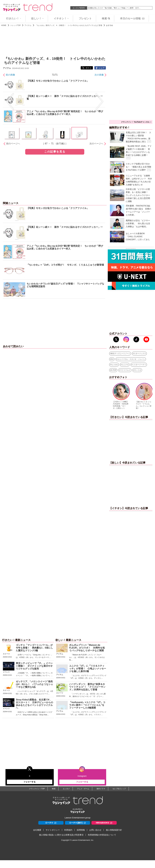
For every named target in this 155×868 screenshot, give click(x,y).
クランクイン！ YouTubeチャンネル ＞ (136, 122)
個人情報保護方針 (114, 830)
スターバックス (140, 354)
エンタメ (66, 789)
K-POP (114, 370)
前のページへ (13, 144)
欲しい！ (37, 18)
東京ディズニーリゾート (121, 354)
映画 (54, 789)
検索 (106, 18)
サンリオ (138, 370)
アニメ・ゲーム (83, 789)
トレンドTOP (15, 25)
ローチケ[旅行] (77, 823)
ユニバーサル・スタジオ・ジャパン (131, 359)
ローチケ (51, 823)
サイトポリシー (53, 830)
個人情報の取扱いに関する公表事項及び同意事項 (61, 835)
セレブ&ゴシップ (119, 789)
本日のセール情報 (132, 18)
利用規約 (68, 830)
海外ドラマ (101, 789)
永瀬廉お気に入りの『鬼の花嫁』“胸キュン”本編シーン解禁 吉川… (114, 8)
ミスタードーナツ (139, 365)
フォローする (30, 782)
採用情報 (81, 830)
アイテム (28, 25)
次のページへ (96, 144)
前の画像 (10, 75)
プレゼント (85, 18)
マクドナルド (125, 370)
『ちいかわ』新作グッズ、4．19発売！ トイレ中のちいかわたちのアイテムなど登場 (69, 25)
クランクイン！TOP (37, 789)
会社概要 (37, 830)
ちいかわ (115, 365)
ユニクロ (125, 365)
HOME (4, 25)
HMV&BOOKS (104, 823)
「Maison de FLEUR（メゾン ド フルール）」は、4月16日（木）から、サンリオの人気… (87, 657)
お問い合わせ (95, 830)
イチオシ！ (61, 18)
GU (112, 359)
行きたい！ (14, 18)
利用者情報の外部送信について (102, 835)
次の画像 (99, 75)
